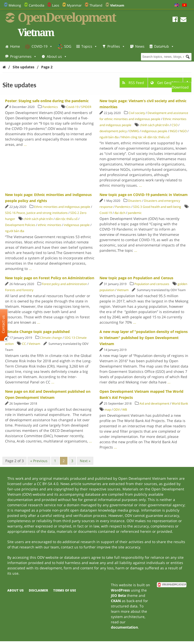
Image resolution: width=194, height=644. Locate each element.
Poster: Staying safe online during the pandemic (47, 101)
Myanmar (74, 5)
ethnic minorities (50, 225)
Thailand (96, 5)
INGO (174, 131)
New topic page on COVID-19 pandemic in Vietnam (144, 195)
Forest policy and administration (64, 284)
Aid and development (154, 403)
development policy (113, 131)
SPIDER (86, 107)
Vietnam (123, 290)
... (25, 144)
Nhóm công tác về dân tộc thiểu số (145, 137)
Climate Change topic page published (37, 332)
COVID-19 (42, 46)
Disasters (135, 201)
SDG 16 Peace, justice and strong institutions (36, 213)
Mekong (15, 5)
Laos (56, 5)
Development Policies (20, 225)
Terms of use (65, 590)
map (108, 410)
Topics (89, 46)
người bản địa (109, 137)
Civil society (137, 113)
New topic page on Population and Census (136, 278)
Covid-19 (72, 107)
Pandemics (50, 107)
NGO (183, 131)
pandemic (135, 213)
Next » (85, 461)
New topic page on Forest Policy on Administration (50, 278)
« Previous (39, 461)
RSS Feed (134, 83)
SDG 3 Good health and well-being (157, 207)
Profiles (116, 46)
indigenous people (154, 131)
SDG (68, 46)
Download (180, 85)
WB (125, 410)
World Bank (180, 403)
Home (15, 46)
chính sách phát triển (154, 125)
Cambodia (37, 5)
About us (57, 56)
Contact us (3, 324)
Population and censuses (152, 284)
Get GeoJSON (165, 83)
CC (24, 344)
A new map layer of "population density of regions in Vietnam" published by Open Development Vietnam (144, 338)
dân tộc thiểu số (66, 219)
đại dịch (120, 213)
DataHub (164, 46)
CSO (175, 125)
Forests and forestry (19, 290)
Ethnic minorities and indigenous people (62, 207)
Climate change (51, 338)
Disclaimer (38, 590)
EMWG (134, 131)
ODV (117, 410)
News (140, 46)
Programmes (23, 56)
